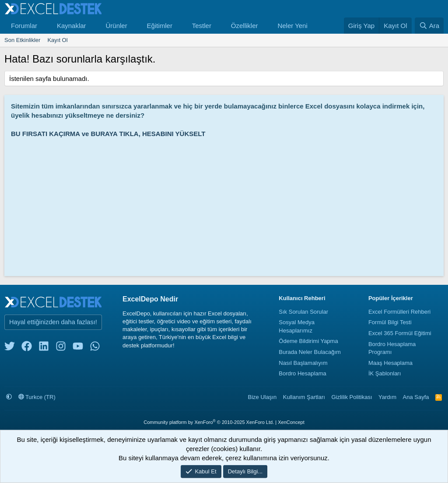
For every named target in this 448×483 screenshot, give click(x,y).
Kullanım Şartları (304, 397)
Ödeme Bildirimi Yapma (308, 341)
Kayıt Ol (57, 40)
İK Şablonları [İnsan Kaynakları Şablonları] (385, 373)
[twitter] (10, 348)
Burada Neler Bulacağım (310, 352)
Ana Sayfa (416, 397)
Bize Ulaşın (262, 397)
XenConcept (291, 422)
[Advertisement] (226, 204)
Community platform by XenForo (209, 422)
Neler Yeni (292, 26)
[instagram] (61, 348)
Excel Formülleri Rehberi (399, 312)
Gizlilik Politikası (352, 397)
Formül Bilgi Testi (390, 322)
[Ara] (429, 26)
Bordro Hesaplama (302, 373)
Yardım (387, 397)
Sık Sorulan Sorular (303, 312)
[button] (44, 26)
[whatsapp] (95, 348)
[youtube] (78, 348)
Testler (202, 26)
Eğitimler (160, 26)
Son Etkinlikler (22, 40)
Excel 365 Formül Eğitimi (400, 333)
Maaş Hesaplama (390, 363)
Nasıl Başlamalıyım (303, 363)
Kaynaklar (72, 26)
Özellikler (245, 26)
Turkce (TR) (37, 397)
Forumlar (24, 26)
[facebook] (27, 348)
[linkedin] (44, 348)
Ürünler (116, 26)
